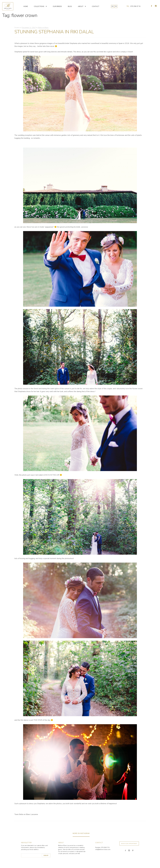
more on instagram (81, 833)
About (81, 6)
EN (112, 6)
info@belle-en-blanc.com (103, 849)
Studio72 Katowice (146, 864)
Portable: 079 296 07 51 (102, 847)
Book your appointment (129, 844)
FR (116, 6)
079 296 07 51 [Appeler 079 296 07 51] (135, 6)
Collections (39, 6)
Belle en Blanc (43, 28)
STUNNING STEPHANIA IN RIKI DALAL (54, 32)
